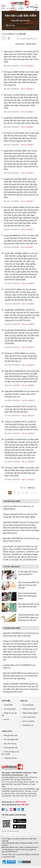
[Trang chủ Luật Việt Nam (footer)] (20, 767)
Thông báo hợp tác (10, 758)
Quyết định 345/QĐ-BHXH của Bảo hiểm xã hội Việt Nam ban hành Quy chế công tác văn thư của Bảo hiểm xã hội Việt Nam (22, 121)
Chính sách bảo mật (11, 748)
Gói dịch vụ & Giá (21, 7)
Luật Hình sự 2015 (9, 857)
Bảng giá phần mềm (11, 735)
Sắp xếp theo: (20, 44)
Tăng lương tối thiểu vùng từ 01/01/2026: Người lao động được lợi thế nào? (28, 618)
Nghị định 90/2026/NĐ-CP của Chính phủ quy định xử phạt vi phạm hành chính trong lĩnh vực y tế (22, 394)
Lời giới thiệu (8, 705)
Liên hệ (6, 719)
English (30, 7)
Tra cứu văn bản (28, 705)
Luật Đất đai (35, 854)
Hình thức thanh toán (11, 739)
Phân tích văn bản (29, 709)
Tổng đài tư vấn (28, 725)
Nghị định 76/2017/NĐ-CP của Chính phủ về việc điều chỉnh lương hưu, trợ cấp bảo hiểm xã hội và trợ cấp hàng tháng (20, 676)
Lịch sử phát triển (10, 709)
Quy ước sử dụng (10, 744)
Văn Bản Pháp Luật (8, 854)
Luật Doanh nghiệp (23, 854)
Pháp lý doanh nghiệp (30, 713)
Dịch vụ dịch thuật (29, 717)
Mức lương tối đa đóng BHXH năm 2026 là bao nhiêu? (27, 596)
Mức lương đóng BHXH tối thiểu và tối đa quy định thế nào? (29, 585)
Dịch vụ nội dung (28, 721)
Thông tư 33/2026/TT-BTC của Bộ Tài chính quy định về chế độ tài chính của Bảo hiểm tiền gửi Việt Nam (21, 409)
